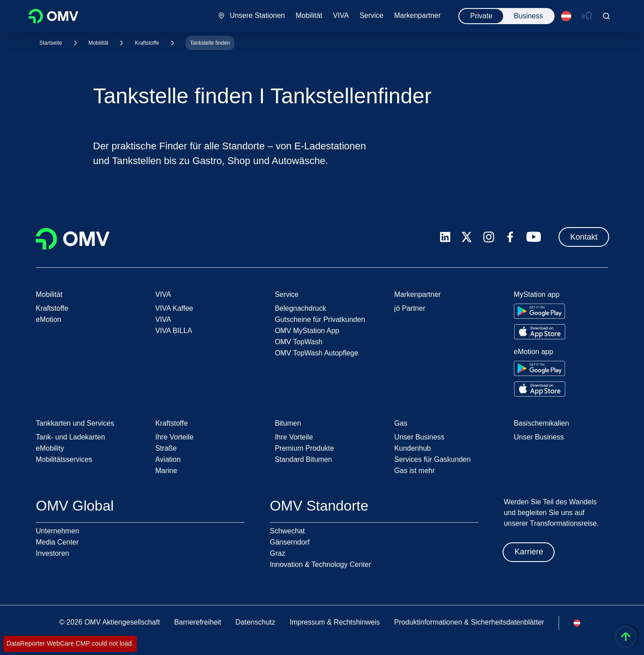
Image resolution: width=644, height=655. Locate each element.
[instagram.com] (489, 237)
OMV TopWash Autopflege (316, 353)
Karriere (529, 552)
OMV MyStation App (307, 331)
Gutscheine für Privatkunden (320, 319)
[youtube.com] (534, 237)
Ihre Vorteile (174, 437)
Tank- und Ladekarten (70, 437)
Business (528, 16)
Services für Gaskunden (433, 459)
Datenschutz (256, 622)
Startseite (51, 43)
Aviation (168, 459)
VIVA (163, 319)
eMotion (49, 319)
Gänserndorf (290, 542)
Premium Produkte (304, 448)
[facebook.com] (510, 237)
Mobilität (99, 43)
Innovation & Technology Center (320, 564)
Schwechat (287, 531)
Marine (166, 471)
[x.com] (467, 237)
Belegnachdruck (300, 308)
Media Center (57, 542)
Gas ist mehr (415, 471)
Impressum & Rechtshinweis (335, 622)
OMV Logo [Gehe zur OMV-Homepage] (53, 16)
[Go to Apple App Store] (540, 332)
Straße (166, 448)
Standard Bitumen (303, 459)
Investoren (53, 553)
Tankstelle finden (210, 43)
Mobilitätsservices (64, 459)
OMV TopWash (299, 342)
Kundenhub (413, 448)
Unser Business (419, 437)
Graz (278, 553)
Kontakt (584, 237)
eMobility (50, 448)
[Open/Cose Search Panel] (606, 16)
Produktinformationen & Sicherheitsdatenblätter (469, 622)
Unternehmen (57, 531)
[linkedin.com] (445, 237)
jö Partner (410, 308)
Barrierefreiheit (198, 622)
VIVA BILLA (174, 331)
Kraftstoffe (147, 43)
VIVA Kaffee (174, 308)
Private (481, 16)
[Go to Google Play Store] (540, 311)
